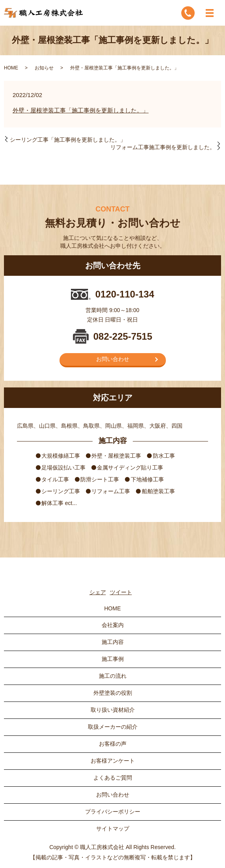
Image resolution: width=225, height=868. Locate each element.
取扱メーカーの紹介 (113, 727)
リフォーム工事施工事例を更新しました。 (163, 147)
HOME (11, 68)
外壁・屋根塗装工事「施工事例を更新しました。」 (81, 110)
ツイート (121, 592)
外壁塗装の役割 (113, 693)
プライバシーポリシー (113, 812)
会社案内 (113, 625)
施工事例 (113, 659)
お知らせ (44, 68)
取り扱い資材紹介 (113, 710)
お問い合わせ (113, 359)
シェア (98, 592)
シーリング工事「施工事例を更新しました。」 (68, 140)
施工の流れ (113, 676)
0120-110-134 (125, 294)
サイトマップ (113, 829)
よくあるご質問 (113, 778)
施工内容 (113, 642)
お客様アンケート (113, 761)
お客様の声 (113, 744)
